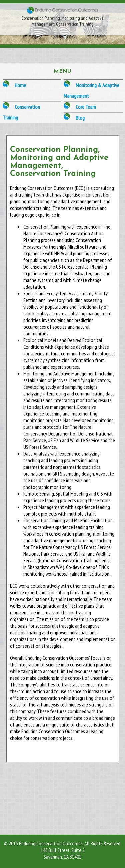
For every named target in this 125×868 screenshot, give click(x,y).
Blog (80, 118)
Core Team (86, 107)
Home (20, 85)
